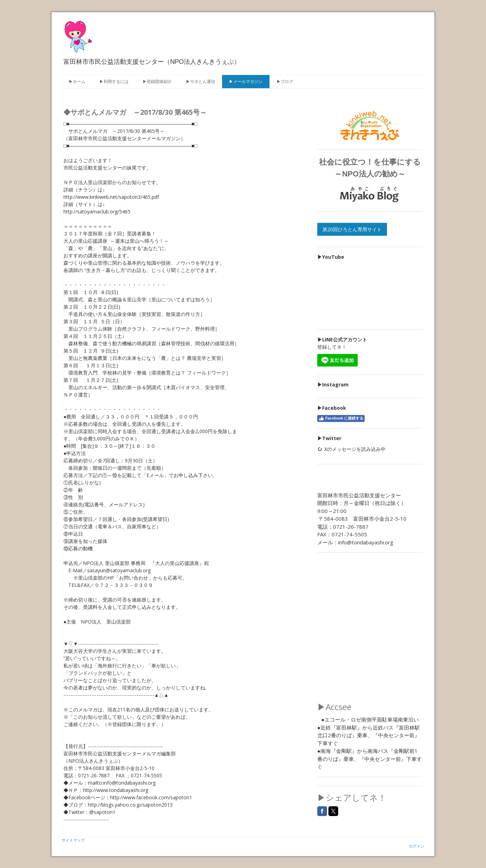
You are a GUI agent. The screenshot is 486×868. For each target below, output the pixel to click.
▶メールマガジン (246, 81)
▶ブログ (285, 81)
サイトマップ (73, 840)
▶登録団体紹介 (157, 81)
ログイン (417, 846)
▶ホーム (77, 81)
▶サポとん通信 (200, 81)
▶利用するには (114, 81)
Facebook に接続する (341, 418)
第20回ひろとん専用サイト (352, 229)
